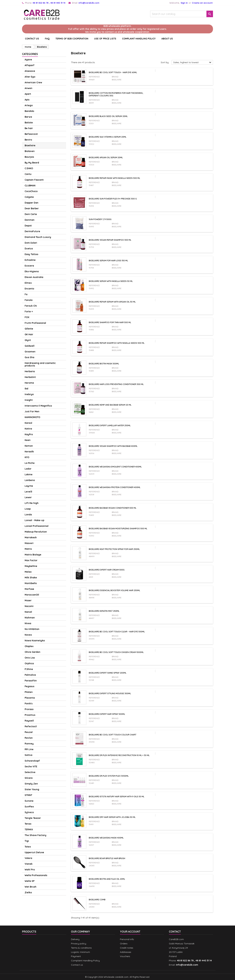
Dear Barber (32, 208)
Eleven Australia (34, 277)
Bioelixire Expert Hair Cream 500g (107, 570)
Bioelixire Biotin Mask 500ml (104, 364)
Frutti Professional (35, 323)
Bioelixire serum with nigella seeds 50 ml (111, 281)
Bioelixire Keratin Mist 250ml (104, 611)
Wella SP (30, 881)
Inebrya (29, 394)
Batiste (29, 123)
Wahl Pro (30, 870)
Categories (30, 54)
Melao (28, 572)
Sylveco (29, 812)
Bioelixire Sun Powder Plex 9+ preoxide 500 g (113, 199)
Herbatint (30, 377)
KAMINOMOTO (32, 417)
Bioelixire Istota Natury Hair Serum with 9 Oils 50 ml (117, 797)
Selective (30, 772)
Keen (28, 440)
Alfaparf (30, 65)
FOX (27, 317)
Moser (28, 600)
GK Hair (29, 334)
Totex (28, 847)
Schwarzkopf (32, 761)
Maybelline (31, 566)
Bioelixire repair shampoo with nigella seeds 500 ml (117, 343)
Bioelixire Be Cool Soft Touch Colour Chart (113, 735)
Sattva (28, 755)
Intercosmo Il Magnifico (38, 406)
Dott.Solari (31, 243)
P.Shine (29, 669)
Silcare (29, 778)
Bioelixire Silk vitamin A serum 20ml (108, 137)
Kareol (28, 423)
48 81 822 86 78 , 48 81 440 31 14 (49, 3)
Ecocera (29, 266)
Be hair (29, 128)
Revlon (29, 738)
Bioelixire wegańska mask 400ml (106, 838)
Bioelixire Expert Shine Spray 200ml (108, 673)
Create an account (202, 3)
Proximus (30, 715)
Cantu (28, 174)
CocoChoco (31, 191)
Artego (29, 105)
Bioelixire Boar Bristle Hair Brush (107, 858)
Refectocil (31, 726)
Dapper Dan (31, 203)
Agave (28, 60)
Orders (124, 944)
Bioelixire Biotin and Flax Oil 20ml (107, 879)
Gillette (29, 329)
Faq (47, 39)
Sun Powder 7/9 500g (100, 219)
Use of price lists (105, 39)
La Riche (30, 463)
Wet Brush (31, 887)
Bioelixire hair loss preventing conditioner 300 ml (116, 384)
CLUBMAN (30, 186)
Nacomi (29, 606)
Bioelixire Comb (97, 900)
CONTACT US (32, 39)
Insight (29, 400)
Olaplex (29, 646)
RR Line (29, 749)
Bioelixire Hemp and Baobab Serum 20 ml (110, 405)
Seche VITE (31, 766)
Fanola (29, 300)
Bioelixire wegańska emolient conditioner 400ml (115, 467)
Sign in (184, 3)
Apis (27, 100)
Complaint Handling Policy (139, 39)
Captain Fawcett (34, 180)
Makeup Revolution (36, 532)
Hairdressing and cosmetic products (40, 364)
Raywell (29, 721)
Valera (28, 858)
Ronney (29, 744)
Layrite (29, 486)
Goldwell (30, 346)
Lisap (28, 509)
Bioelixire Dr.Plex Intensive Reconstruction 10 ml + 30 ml (119, 755)
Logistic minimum (80, 952)
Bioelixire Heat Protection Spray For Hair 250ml (114, 549)
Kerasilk (29, 452)
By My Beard (32, 163)
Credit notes (127, 948)
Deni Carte (31, 214)
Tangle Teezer (33, 818)
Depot (28, 226)
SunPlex (29, 807)
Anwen (28, 88)
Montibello (31, 583)
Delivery (75, 939)
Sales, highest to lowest (193, 62)
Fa (26, 294)
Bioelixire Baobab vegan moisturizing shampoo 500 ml (118, 529)
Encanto (29, 289)
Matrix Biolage (33, 555)
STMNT (28, 795)
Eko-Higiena (32, 271)
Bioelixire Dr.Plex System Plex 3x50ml (109, 776)
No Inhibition (32, 629)
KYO (27, 457)
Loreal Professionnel (37, 526)
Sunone (29, 801)
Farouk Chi (31, 306)
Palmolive (30, 675)
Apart (28, 94)
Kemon (29, 446)
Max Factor (31, 560)
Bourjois (29, 157)
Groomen (30, 352)
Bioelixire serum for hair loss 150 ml (108, 261)
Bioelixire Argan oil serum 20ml (106, 157)
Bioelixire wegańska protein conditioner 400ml (115, 487)
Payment (76, 956)
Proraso (29, 709)
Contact (175, 932)
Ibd (26, 389)
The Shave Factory (35, 835)
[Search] (182, 14)
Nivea (28, 623)
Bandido (29, 111)
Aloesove (30, 71)
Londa (28, 515)
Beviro (28, 140)
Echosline (30, 260)
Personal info (127, 939)
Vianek (29, 864)
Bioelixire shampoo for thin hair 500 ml (110, 322)
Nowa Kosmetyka (35, 641)
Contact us (77, 965)
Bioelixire (30, 145)
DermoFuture (32, 231)
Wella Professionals (36, 875)
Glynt (28, 340)
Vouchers (125, 956)
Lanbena (30, 480)
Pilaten (29, 692)
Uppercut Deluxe (34, 852)
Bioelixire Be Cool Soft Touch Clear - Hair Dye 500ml (117, 632)
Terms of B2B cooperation (72, 39)
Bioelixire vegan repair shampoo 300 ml (110, 240)
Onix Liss (30, 658)
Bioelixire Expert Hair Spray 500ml (107, 714)
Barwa (28, 117)
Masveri (29, 543)
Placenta (30, 698)
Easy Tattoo (31, 254)
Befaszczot (31, 134)
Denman (30, 220)
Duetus (29, 249)
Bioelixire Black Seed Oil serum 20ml (108, 116)
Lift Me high (32, 503)
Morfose (29, 589)
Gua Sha (29, 357)
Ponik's (29, 704)
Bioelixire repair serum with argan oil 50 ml (112, 302)
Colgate (29, 197)
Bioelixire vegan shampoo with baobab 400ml (113, 446)
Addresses (126, 952)
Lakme (29, 474)
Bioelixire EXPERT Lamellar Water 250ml (110, 425)
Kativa (28, 429)
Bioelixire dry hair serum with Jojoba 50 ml (112, 817)
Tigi (27, 841)
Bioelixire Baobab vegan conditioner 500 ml (113, 508)
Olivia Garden (32, 652)
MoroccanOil (32, 595)
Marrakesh (31, 537)
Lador (28, 469)
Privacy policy (79, 944)
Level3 (28, 492)
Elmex (28, 283)
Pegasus (29, 686)
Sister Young (32, 789)
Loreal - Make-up (34, 520)
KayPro (29, 434)
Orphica (29, 663)
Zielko (28, 892)
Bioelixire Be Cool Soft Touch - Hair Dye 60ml (113, 72)
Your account (130, 932)
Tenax (28, 824)
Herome (29, 383)
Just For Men (32, 411)
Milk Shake (31, 578)
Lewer (28, 497)
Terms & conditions (81, 948)
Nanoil (28, 612)
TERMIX (29, 829)
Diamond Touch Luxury (38, 237)
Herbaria (30, 371)
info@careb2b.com (89, 3)
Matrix (28, 549)
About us (167, 39)
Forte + (29, 312)
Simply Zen (31, 784)
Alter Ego (30, 77)
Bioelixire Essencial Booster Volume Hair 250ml (114, 590)
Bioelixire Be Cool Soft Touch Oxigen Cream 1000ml (116, 652)
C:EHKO (29, 168)
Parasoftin (31, 681)
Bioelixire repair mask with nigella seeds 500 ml (114, 178)
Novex (28, 635)
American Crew (33, 82)
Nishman (30, 618)
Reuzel (29, 732)
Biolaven (30, 151)
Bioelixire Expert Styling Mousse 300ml (110, 693)
